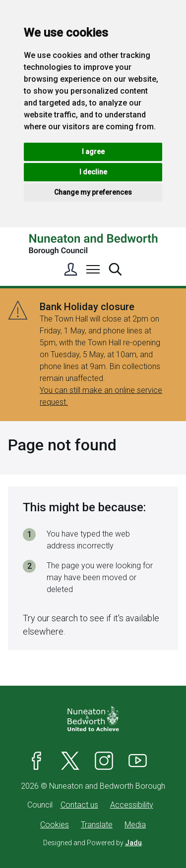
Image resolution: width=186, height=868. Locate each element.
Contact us (79, 805)
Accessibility (132, 805)
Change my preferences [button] (93, 192)
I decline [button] (93, 172)
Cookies (55, 825)
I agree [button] (93, 152)
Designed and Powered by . (93, 843)
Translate (97, 825)
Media (135, 825)
